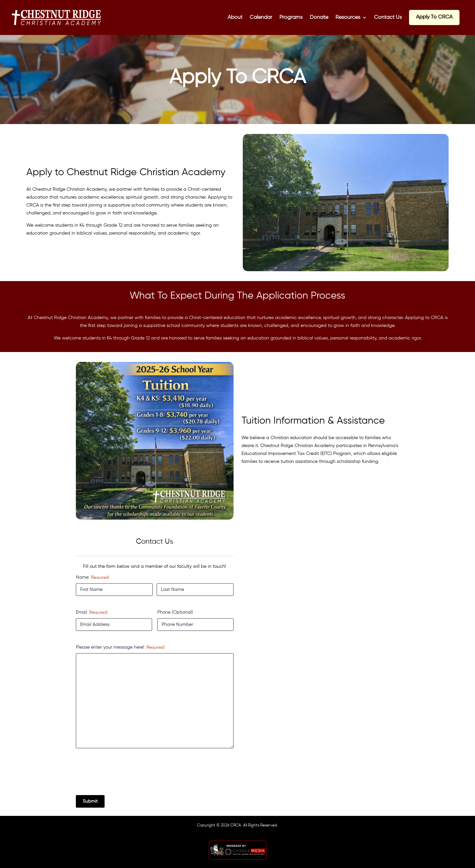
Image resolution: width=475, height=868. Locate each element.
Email (92, 613)
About (235, 17)
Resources (348, 17)
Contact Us (388, 17)
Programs (291, 17)
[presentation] (126, 774)
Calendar (261, 17)
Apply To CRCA (434, 17)
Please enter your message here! (120, 648)
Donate (319, 17)
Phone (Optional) (175, 612)
